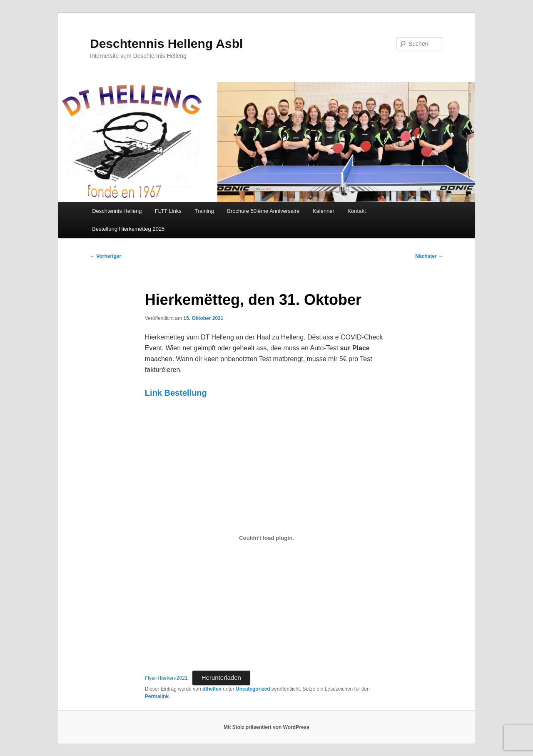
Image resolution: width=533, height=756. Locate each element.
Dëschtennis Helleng (117, 211)
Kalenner (324, 211)
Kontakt (356, 211)
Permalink (157, 696)
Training (204, 211)
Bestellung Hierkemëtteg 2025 (128, 229)
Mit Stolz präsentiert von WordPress (266, 727)
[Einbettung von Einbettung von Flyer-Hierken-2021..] (266, 538)
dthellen (212, 689)
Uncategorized (253, 689)
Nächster (429, 256)
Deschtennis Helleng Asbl (166, 44)
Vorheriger (106, 256)
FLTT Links (168, 211)
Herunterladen (221, 677)
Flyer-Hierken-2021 (166, 678)
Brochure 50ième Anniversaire (263, 211)
